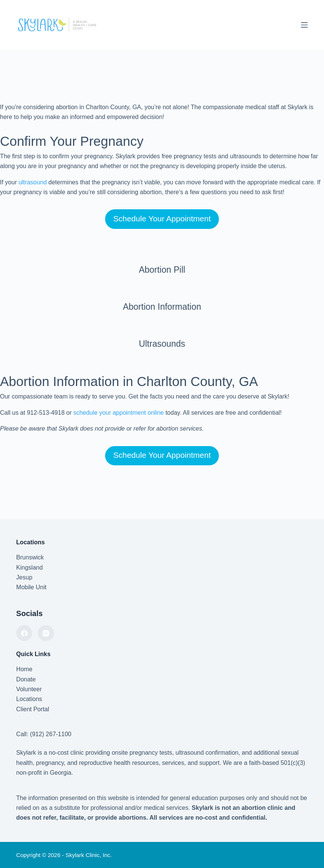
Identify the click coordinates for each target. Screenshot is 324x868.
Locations (29, 699)
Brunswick (30, 557)
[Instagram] (46, 633)
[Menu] (304, 25)
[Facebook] (24, 633)
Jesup (24, 577)
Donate (26, 679)
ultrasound (33, 182)
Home (24, 669)
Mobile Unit (31, 587)
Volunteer (29, 689)
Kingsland (29, 568)
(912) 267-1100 (50, 734)
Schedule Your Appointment (162, 219)
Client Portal (33, 709)
